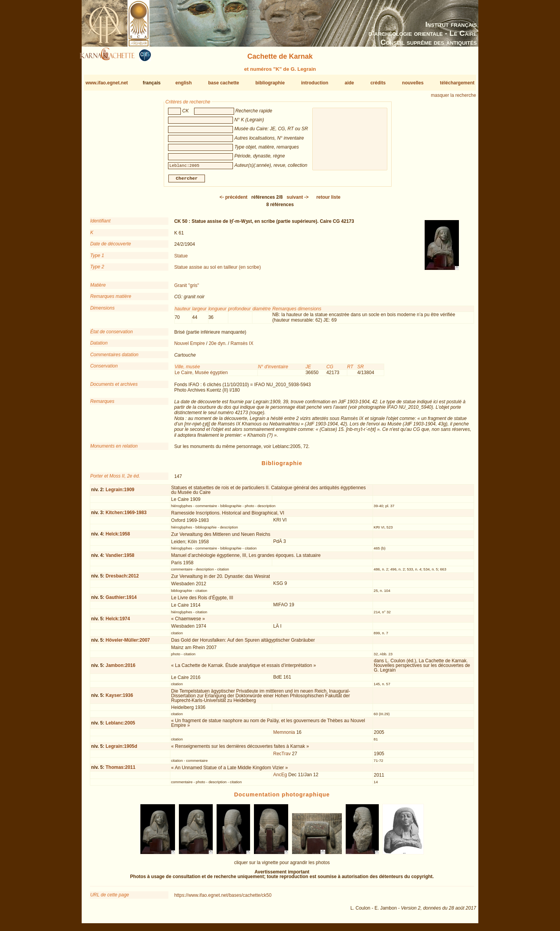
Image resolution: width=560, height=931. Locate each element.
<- (234, 200)
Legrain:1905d (121, 749)
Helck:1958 (118, 537)
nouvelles (413, 83)
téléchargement (457, 83)
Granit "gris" (187, 289)
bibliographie (270, 83)
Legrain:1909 (120, 493)
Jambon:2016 (120, 668)
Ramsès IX (242, 346)
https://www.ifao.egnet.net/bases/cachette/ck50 (223, 898)
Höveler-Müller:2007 (128, 643)
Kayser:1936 (119, 698)
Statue (181, 259)
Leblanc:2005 (120, 726)
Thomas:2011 (120, 770)
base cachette (223, 83)
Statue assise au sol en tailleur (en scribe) (218, 270)
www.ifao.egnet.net (107, 83)
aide (349, 83)
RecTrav (282, 757)
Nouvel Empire (190, 346)
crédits (378, 83)
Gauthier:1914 (121, 600)
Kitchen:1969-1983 (126, 516)
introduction (315, 83)
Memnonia (284, 735)
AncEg (280, 778)
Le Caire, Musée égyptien (201, 376)
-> (297, 200)
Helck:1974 (118, 622)
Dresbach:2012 (122, 579)
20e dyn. (218, 346)
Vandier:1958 (120, 558)
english (184, 83)
